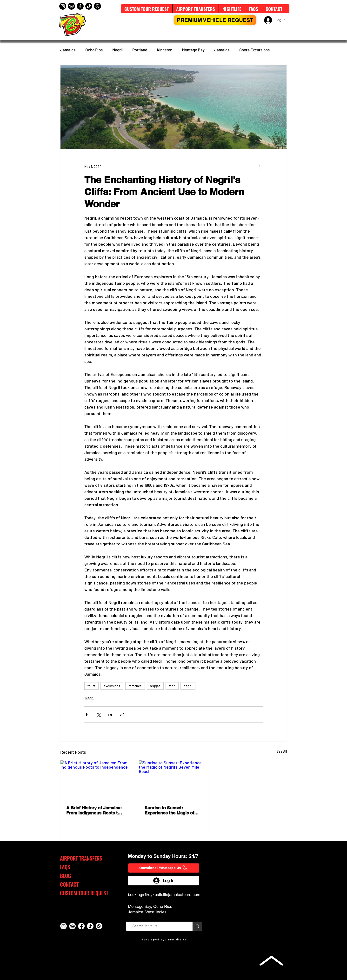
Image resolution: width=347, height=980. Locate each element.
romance (135, 686)
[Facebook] (80, 6)
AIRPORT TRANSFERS (81, 858)
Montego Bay (193, 50)
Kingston (165, 50)
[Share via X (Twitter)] (98, 714)
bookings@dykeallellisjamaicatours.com (164, 895)
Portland (140, 50)
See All (282, 751)
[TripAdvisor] (71, 6)
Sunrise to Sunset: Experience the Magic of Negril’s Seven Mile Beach (171, 810)
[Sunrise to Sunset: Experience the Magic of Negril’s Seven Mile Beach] (174, 780)
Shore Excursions (254, 50)
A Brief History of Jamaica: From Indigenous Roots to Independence (94, 810)
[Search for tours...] (157, 926)
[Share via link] (122, 714)
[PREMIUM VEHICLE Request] (215, 20)
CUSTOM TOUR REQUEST (84, 893)
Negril (117, 50)
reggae (155, 686)
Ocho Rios (94, 50)
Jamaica (68, 50)
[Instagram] (63, 6)
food (172, 686)
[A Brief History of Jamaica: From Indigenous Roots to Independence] (95, 780)
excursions (112, 686)
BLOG (65, 876)
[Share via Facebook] (87, 714)
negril (188, 686)
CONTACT (69, 884)
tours (91, 686)
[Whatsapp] (97, 6)
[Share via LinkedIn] (110, 714)
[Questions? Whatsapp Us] (164, 868)
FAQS (65, 867)
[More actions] (260, 167)
